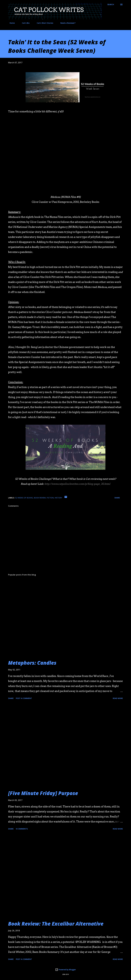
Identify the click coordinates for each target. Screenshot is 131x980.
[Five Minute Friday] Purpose (43, 793)
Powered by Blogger (65, 970)
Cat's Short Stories (43, 23)
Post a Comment (24, 698)
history (58, 498)
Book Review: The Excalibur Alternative (56, 924)
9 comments (22, 829)
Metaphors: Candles (32, 663)
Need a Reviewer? (66, 23)
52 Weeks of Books (24, 498)
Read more (118, 698)
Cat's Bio (24, 23)
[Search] (111, 5)
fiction (50, 498)
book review (40, 498)
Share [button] (117, 498)
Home (11, 23)
